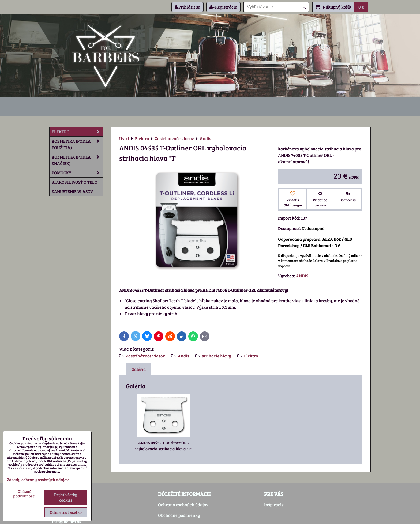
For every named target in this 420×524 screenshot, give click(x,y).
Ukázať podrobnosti (24, 494)
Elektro (251, 356)
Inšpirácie (274, 505)
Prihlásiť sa (187, 7)
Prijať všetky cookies (66, 497)
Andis (183, 356)
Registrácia (223, 7)
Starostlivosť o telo (75, 182)
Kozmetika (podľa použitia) (77, 144)
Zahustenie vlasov (72, 191)
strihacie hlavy (217, 356)
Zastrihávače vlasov (145, 356)
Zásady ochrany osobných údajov (38, 480)
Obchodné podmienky (179, 515)
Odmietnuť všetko (66, 512)
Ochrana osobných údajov (183, 505)
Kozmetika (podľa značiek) (77, 160)
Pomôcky (77, 173)
